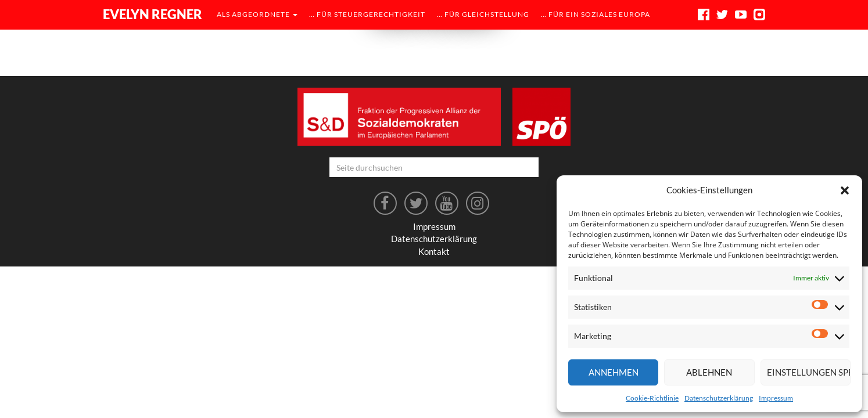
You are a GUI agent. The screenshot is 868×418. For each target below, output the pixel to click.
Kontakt (434, 251)
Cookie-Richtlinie (652, 398)
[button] (845, 190)
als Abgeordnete (257, 14)
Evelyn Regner (153, 14)
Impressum (776, 398)
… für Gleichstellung (483, 14)
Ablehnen (709, 372)
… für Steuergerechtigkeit (367, 14)
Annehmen (614, 372)
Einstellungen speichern (809, 372)
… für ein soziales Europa (596, 14)
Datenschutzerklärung (719, 398)
